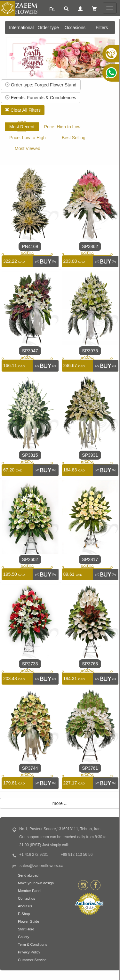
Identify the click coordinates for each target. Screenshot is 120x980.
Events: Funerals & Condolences (41, 98)
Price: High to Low (62, 127)
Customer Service (32, 960)
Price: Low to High (28, 138)
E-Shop (24, 914)
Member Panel (30, 891)
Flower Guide (29, 921)
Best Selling (74, 138)
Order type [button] (48, 28)
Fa (52, 9)
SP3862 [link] (90, 246)
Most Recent (22, 127)
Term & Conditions (32, 944)
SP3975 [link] (90, 351)
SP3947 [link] (30, 351)
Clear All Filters (23, 110)
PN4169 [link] (30, 246)
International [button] (21, 28)
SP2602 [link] (30, 559)
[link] (45, 261)
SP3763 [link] (90, 664)
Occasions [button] (75, 28)
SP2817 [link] (90, 559)
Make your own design (36, 883)
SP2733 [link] (30, 664)
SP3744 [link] (30, 768)
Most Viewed (28, 149)
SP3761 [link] (90, 768)
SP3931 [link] (90, 455)
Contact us (26, 898)
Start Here (26, 929)
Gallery (24, 937)
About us (25, 906)
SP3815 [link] (30, 455)
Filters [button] (102, 28)
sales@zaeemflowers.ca (41, 866)
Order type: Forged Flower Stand (41, 85)
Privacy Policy (29, 952)
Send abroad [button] (28, 875)
